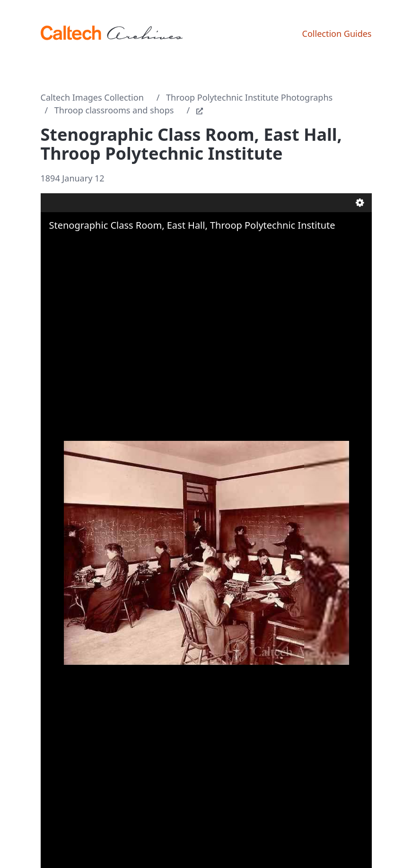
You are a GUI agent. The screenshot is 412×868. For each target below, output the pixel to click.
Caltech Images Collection (92, 97)
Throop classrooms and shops (114, 110)
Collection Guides (337, 34)
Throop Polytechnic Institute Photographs (249, 97)
